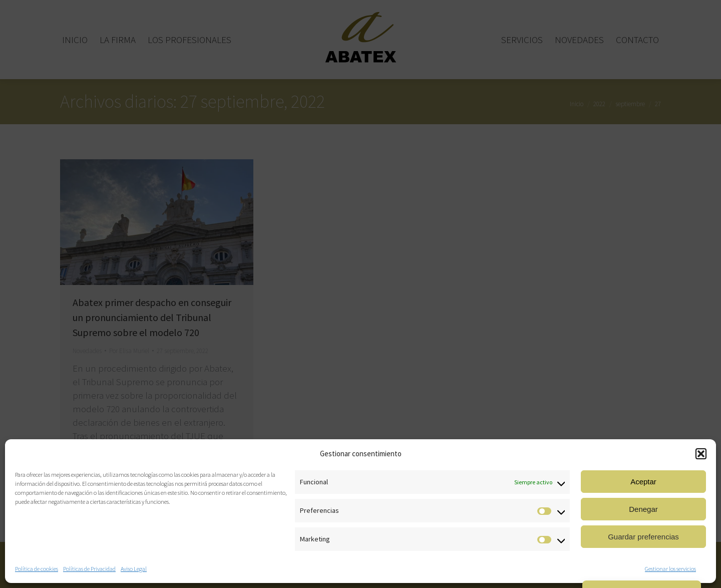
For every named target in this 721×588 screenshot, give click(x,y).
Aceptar (643, 482)
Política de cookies (37, 569)
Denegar (643, 509)
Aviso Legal (134, 569)
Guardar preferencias (643, 537)
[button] (701, 454)
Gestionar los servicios (670, 569)
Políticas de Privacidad (89, 569)
